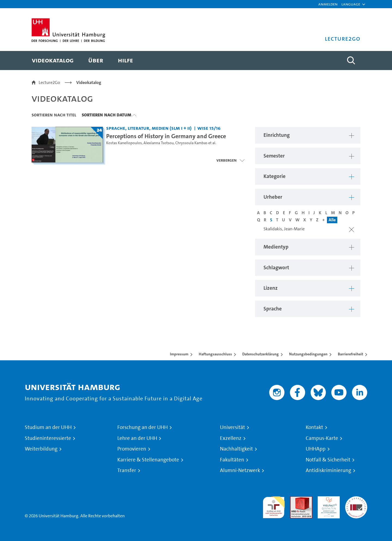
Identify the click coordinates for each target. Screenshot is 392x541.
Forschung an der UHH (143, 427)
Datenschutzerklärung (261, 354)
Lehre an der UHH (137, 438)
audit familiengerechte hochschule (274, 506)
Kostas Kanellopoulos (124, 143)
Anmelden (328, 4)
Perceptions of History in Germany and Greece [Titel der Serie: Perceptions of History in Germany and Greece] (166, 136)
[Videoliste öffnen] (230, 160)
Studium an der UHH (48, 427)
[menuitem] (53, 61)
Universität (232, 427)
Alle (332, 220)
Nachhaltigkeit (236, 449)
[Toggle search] (351, 61)
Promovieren (132, 449)
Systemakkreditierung (356, 499)
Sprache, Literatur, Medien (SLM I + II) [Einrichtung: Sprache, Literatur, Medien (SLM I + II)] (149, 128)
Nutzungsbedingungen (308, 354)
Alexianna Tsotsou (159, 143)
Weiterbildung (41, 449)
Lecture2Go (49, 82)
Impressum (179, 354)
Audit (295, 499)
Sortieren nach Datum (106, 115)
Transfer (127, 470)
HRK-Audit (327, 499)
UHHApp (316, 449)
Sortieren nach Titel (54, 115)
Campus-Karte (322, 438)
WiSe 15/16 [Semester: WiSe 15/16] (209, 128)
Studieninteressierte (48, 438)
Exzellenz (231, 438)
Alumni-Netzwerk (240, 470)
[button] (351, 4)
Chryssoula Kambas (191, 143)
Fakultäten (232, 460)
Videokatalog (89, 82)
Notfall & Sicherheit (328, 460)
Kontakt (314, 427)
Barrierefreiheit (350, 354)
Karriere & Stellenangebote (148, 460)
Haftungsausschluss (215, 354)
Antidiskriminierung (328, 470)
